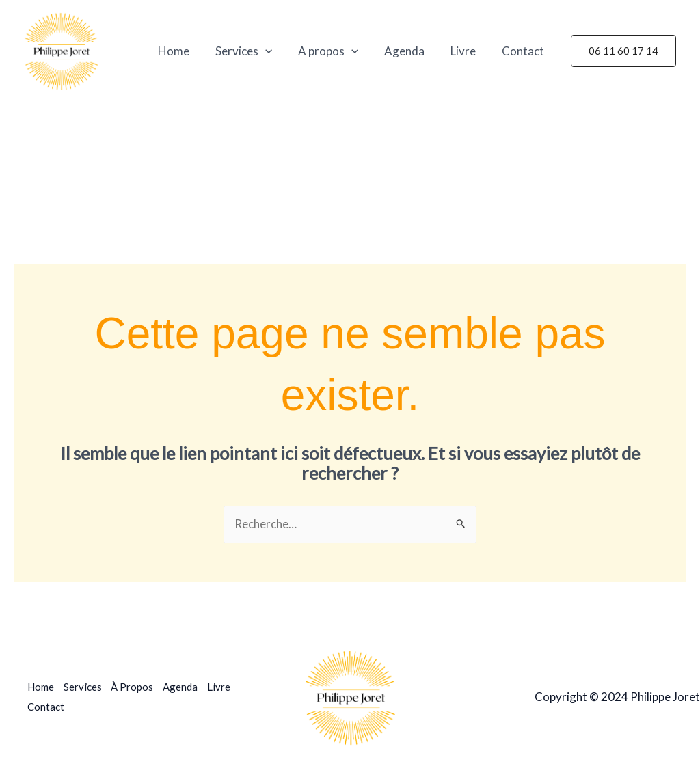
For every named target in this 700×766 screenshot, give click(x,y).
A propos (338, 51)
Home (189, 51)
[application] (278, 51)
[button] (623, 51)
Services (256, 51)
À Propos (134, 687)
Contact (524, 51)
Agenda (411, 51)
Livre (467, 51)
